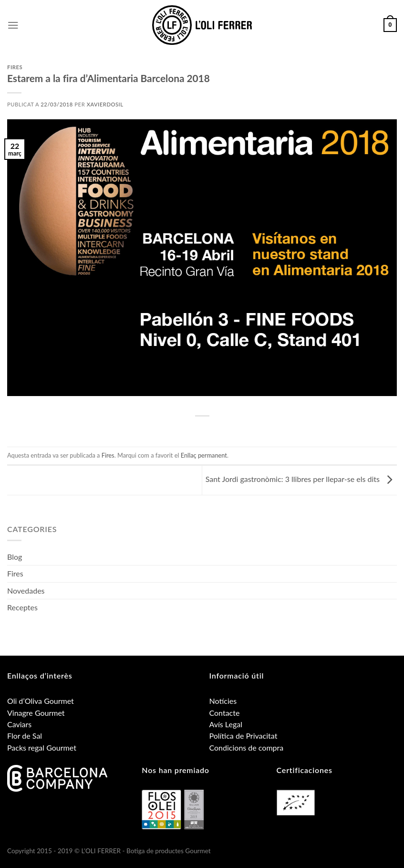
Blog (15, 557)
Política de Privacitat (243, 736)
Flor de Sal (25, 736)
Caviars (19, 724)
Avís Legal (226, 724)
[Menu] (13, 25)
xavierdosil (105, 104)
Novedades (26, 591)
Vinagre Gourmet (36, 713)
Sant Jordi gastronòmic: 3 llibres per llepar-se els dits (301, 479)
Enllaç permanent (204, 455)
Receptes (22, 607)
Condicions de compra (247, 748)
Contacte (225, 713)
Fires (15, 67)
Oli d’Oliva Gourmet (41, 701)
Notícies (223, 701)
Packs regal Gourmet (42, 748)
